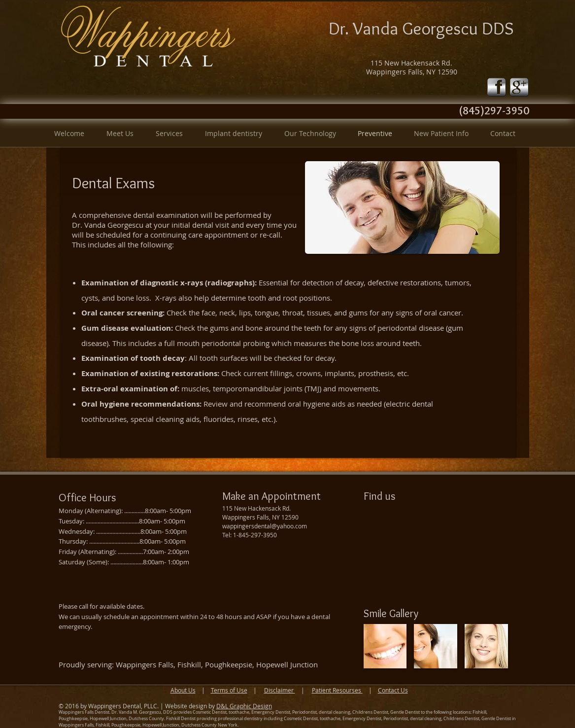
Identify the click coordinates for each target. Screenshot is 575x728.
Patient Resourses (337, 690)
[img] (385, 646)
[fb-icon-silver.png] (497, 87)
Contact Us (393, 690)
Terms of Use (229, 690)
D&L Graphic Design (244, 706)
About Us (183, 690)
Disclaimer (280, 690)
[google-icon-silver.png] (519, 87)
